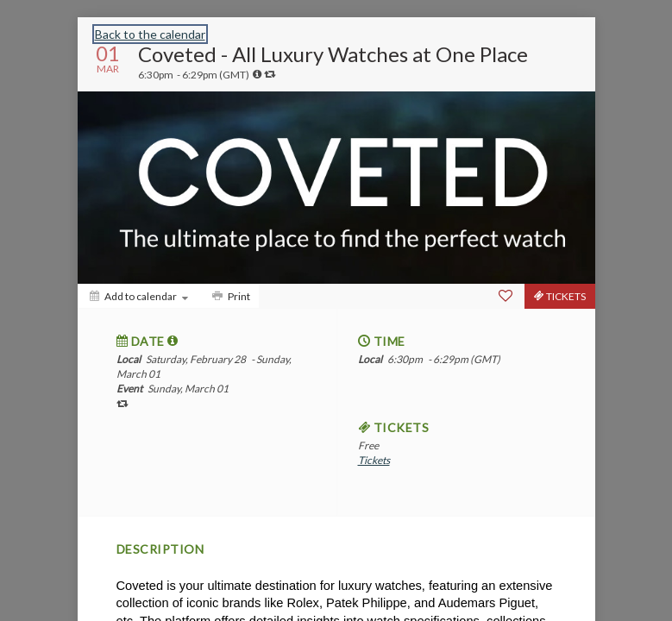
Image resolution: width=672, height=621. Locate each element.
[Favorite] (506, 296)
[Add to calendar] (139, 296)
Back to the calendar (150, 34)
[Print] (229, 296)
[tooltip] (257, 74)
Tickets (374, 460)
